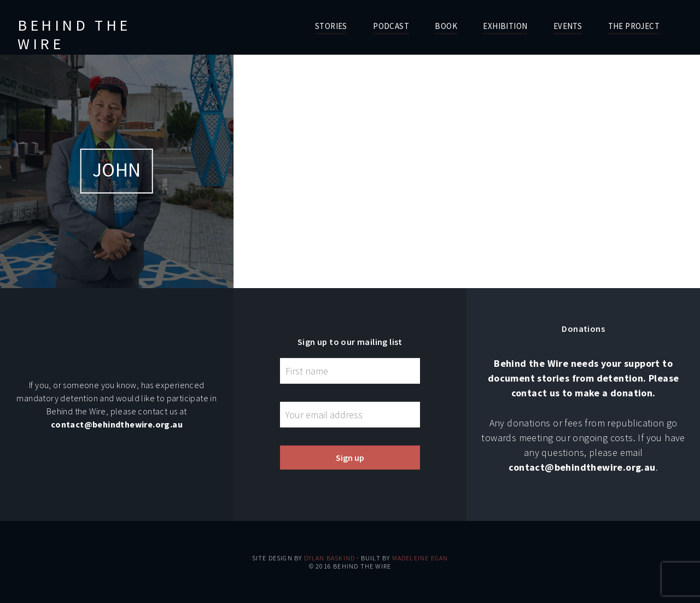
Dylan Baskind (330, 558)
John (117, 170)
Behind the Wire (74, 34)
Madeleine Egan (420, 558)
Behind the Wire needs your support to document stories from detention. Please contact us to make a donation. (584, 378)
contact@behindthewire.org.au (117, 424)
